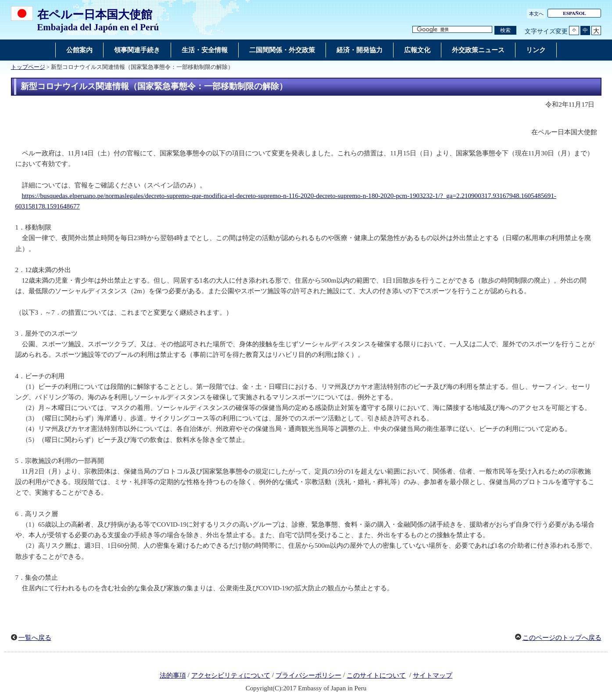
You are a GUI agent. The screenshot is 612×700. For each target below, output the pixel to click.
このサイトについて (376, 675)
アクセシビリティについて (231, 675)
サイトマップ (433, 675)
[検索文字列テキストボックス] (452, 30)
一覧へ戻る (35, 638)
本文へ (536, 14)
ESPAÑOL (574, 13)
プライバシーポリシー (308, 675)
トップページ (28, 67)
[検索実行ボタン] (505, 31)
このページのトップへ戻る (562, 638)
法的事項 (173, 675)
